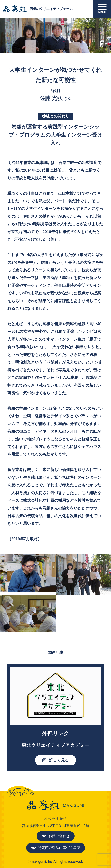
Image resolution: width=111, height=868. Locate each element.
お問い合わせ (59, 836)
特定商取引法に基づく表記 (59, 848)
